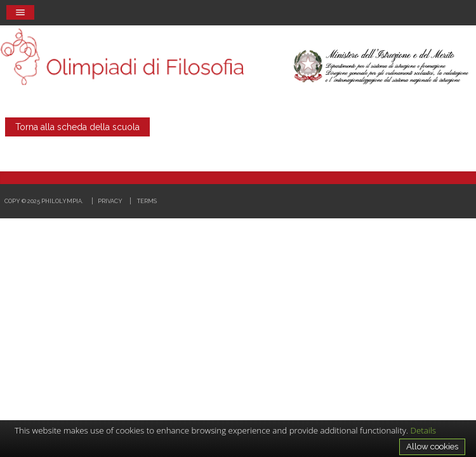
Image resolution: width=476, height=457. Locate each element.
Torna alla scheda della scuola (77, 127)
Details (424, 430)
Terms (147, 201)
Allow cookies (432, 446)
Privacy (110, 201)
